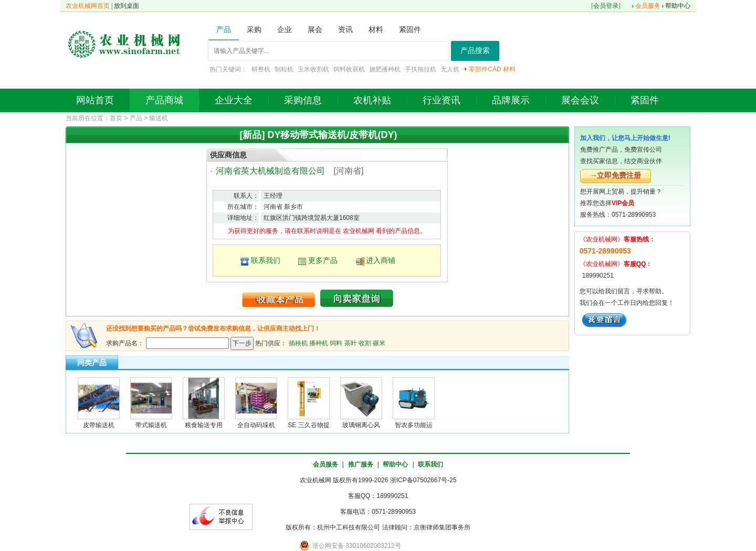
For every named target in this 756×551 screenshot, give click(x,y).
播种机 (319, 343)
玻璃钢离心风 (361, 425)
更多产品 (323, 260)
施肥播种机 (385, 69)
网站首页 (95, 100)
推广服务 (361, 464)
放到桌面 (127, 6)
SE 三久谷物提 (308, 425)
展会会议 (580, 100)
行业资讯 (442, 100)
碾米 (379, 343)
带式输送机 (151, 425)
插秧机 (298, 343)
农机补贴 (372, 100)
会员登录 (606, 6)
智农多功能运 (414, 425)
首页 (116, 118)
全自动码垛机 (256, 425)
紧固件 (645, 100)
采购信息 (303, 100)
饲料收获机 (349, 69)
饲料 (336, 343)
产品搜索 (475, 51)
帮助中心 (678, 6)
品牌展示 (511, 100)
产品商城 (164, 100)
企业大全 (234, 100)
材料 (509, 69)
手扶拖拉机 (421, 69)
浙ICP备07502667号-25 (423, 480)
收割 (365, 343)
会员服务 (648, 6)
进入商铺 (381, 260)
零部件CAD (485, 69)
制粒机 (284, 69)
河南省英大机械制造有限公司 (270, 171)
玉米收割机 (313, 69)
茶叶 (351, 343)
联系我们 (266, 260)
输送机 (159, 118)
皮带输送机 (99, 425)
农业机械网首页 (88, 6)
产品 (136, 118)
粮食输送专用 (204, 425)
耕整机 (261, 69)
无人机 (450, 69)
